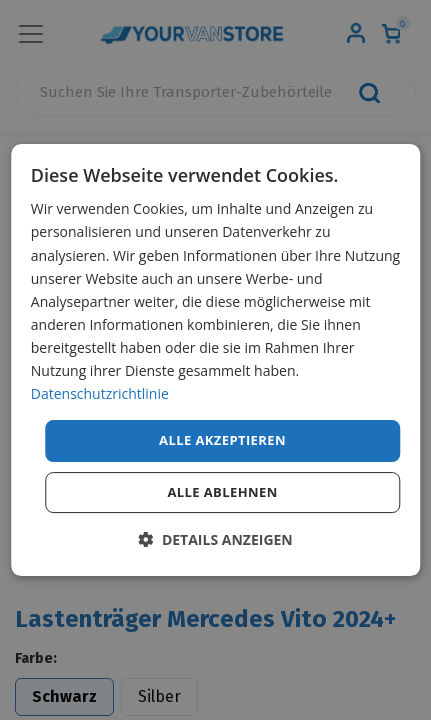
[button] (215, 539)
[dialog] (215, 360)
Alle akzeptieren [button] (222, 440)
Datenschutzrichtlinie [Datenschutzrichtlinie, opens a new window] (100, 393)
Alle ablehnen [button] (222, 492)
